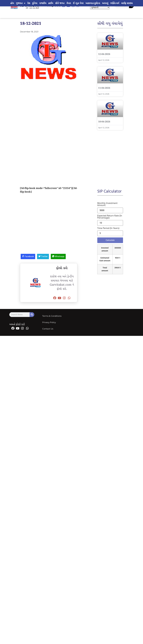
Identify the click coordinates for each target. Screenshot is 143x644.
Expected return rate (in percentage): (110, 217)
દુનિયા (35, 3)
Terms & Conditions (52, 316)
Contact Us (48, 329)
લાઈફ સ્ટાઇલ (127, 3)
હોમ (12, 3)
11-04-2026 (104, 88)
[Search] (32, 315)
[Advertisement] (25, 109)
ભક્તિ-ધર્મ (115, 3)
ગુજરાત (21, 3)
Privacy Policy (49, 322)
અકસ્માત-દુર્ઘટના (93, 3)
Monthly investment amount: (107, 204)
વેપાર (69, 3)
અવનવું (105, 3)
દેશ (29, 3)
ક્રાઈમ (51, 3)
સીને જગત (60, 3)
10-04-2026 (104, 122)
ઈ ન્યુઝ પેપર (78, 3)
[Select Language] (100, 7)
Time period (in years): (108, 228)
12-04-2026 (104, 54)
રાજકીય (43, 3)
